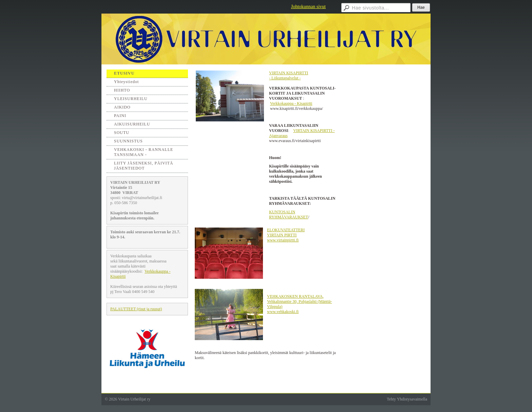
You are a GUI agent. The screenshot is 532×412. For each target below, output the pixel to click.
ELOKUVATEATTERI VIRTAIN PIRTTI (286, 232)
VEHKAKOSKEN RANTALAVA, (295, 296)
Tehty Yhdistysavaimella (407, 399)
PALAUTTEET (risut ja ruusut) (136, 309)
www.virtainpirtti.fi (283, 240)
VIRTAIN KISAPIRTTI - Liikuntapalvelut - (289, 75)
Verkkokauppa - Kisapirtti (291, 103)
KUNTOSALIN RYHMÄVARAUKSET (289, 214)
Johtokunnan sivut (308, 7)
